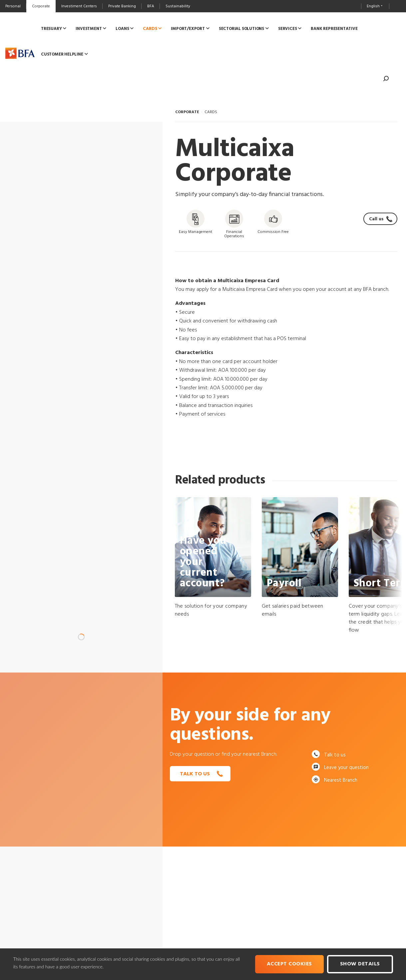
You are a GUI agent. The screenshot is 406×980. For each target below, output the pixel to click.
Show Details (360, 964)
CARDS (211, 112)
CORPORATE (187, 112)
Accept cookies (289, 964)
